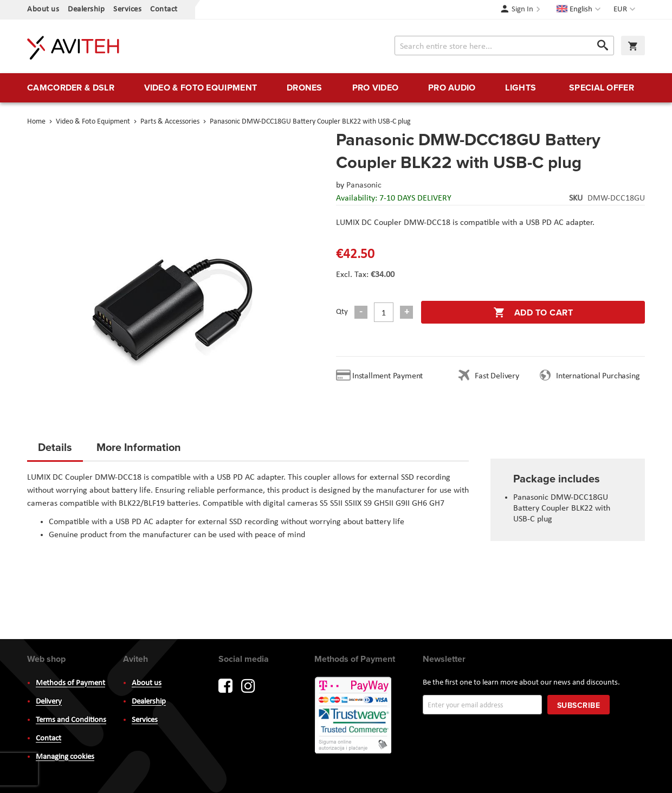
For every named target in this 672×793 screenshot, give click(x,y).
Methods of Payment (70, 683)
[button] (626, 10)
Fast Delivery (497, 376)
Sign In (522, 9)
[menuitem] (71, 88)
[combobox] (504, 46)
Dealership (86, 9)
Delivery (49, 702)
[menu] (336, 88)
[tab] (55, 450)
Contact (164, 9)
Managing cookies (65, 757)
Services (127, 9)
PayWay (354, 716)
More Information (139, 447)
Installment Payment (390, 376)
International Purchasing (600, 376)
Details (55, 447)
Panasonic (364, 185)
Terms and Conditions (71, 720)
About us (43, 9)
